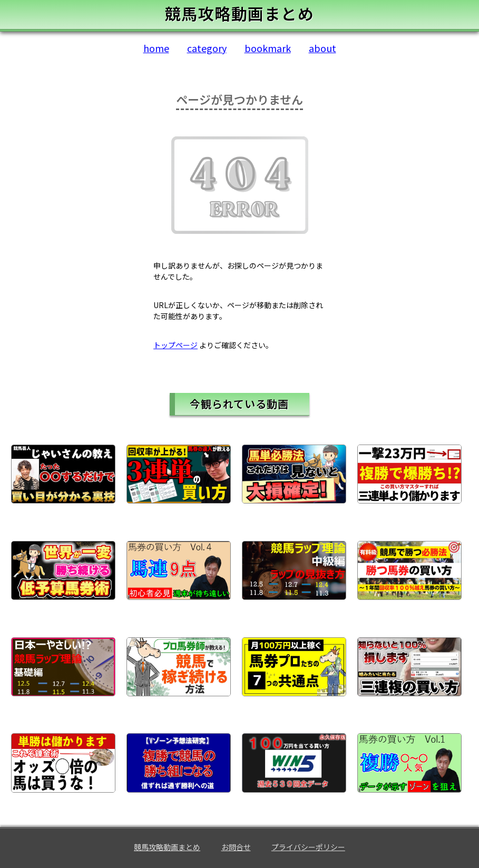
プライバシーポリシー (308, 847)
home (156, 48)
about (322, 48)
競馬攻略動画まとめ (167, 847)
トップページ (175, 345)
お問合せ (236, 847)
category (207, 48)
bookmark (268, 48)
